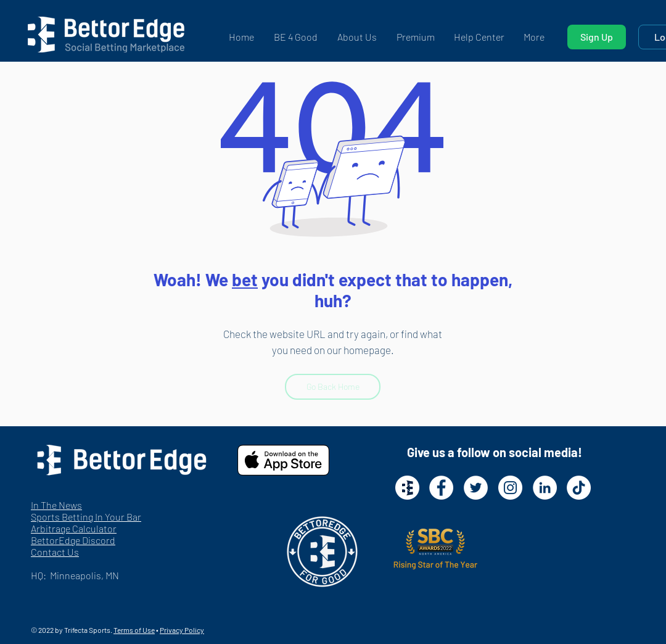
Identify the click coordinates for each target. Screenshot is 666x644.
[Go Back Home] (333, 387)
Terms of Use (134, 630)
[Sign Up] (597, 37)
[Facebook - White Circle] (441, 488)
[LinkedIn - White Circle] (545, 488)
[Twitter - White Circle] (476, 488)
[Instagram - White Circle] (510, 488)
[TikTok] (579, 488)
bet (245, 279)
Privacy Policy (182, 630)
